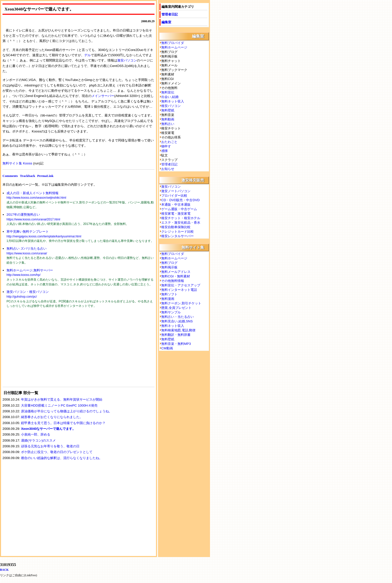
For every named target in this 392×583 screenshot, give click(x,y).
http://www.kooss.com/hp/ (23, 275)
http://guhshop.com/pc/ (22, 297)
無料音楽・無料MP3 (176, 344)
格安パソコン (171, 106)
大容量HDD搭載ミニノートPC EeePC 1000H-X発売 (59, 405)
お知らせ (168, 169)
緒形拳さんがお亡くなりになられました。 (52, 417)
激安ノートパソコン (176, 191)
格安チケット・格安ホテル (181, 218)
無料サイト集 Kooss (17, 163)
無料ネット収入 (173, 101)
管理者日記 (170, 14)
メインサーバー (103, 96)
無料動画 (168, 119)
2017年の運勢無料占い (23, 215)
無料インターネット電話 (179, 290)
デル (87, 55)
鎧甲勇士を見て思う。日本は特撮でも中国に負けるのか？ (63, 423)
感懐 (164, 151)
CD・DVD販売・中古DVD (180, 200)
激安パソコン (127, 60)
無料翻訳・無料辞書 (176, 335)
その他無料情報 (173, 281)
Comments (10, 176)
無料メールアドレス (176, 272)
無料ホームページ (174, 47)
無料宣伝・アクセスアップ (181, 285)
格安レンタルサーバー (177, 236)
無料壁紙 (168, 110)
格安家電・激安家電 (176, 214)
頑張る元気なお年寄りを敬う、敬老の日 (50, 446)
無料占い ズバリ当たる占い (26, 249)
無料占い (168, 124)
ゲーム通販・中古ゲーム (179, 209)
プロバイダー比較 (174, 196)
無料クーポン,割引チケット (181, 303)
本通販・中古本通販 (176, 205)
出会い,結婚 (170, 97)
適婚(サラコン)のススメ (38, 440)
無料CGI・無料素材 (176, 276)
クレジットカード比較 (177, 232)
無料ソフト (169, 294)
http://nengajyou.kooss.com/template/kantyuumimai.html (44, 236)
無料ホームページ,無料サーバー (30, 270)
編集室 (166, 22)
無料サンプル (171, 312)
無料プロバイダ (173, 43)
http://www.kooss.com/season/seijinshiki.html (36, 198)
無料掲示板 (169, 267)
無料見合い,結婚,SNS (177, 321)
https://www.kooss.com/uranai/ (27, 253)
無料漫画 (168, 299)
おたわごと (169, 142)
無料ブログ (169, 263)
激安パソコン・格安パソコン (28, 292)
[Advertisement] (40, 351)
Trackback (27, 176)
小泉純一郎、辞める (36, 434)
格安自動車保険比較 (176, 227)
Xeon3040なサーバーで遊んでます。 (48, 429)
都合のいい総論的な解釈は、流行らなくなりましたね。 (62, 458)
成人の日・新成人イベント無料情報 (32, 193)
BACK (4, 570)
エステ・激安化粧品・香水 (181, 223)
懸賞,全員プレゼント (176, 308)
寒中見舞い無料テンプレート (28, 232)
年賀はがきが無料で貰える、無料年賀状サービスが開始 (62, 399)
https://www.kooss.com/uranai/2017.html (33, 219)
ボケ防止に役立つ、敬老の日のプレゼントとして (57, 452)
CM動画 (167, 348)
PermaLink (45, 176)
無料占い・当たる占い (177, 317)
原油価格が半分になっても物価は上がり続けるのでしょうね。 (66, 411)
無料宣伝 (168, 92)
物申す (166, 146)
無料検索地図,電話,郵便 (178, 330)
